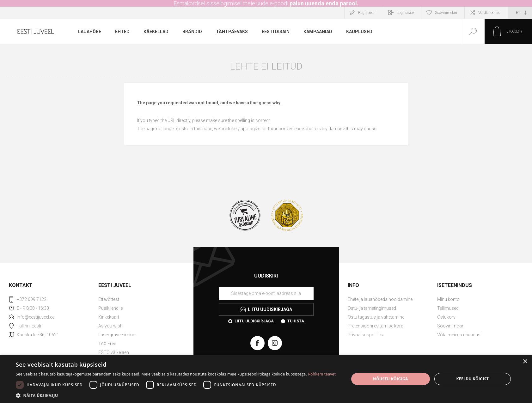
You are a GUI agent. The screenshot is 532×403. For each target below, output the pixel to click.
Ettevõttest (109, 299)
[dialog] (266, 379)
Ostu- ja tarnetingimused (372, 308)
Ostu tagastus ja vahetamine (376, 317)
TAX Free (107, 344)
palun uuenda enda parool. (324, 3)
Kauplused (359, 32)
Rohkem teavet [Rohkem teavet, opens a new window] (322, 374)
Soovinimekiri (451, 326)
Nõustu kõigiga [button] (391, 379)
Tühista (296, 321)
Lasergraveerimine (117, 335)
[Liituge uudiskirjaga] (266, 293)
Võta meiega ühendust (459, 335)
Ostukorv (446, 317)
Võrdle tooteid (489, 13)
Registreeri (367, 13)
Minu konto (448, 299)
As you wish (110, 326)
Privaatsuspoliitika (366, 335)
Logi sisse (405, 13)
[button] (176, 395)
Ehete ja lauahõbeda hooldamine (380, 299)
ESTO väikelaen (114, 352)
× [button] (525, 362)
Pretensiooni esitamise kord (376, 326)
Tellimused (448, 308)
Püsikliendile (110, 308)
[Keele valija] (520, 13)
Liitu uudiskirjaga (254, 321)
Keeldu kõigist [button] (473, 379)
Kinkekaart (109, 317)
